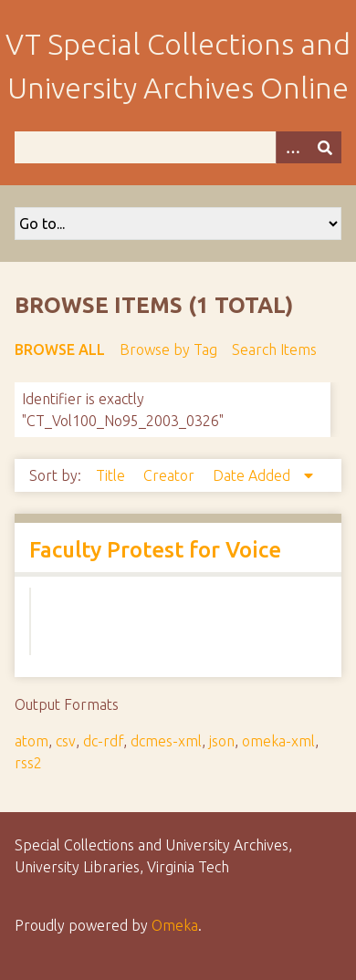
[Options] (292, 147)
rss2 (28, 763)
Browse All (60, 349)
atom (31, 741)
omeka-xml (278, 741)
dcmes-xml (166, 741)
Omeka (175, 925)
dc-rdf (103, 741)
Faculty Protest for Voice (155, 550)
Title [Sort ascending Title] (112, 475)
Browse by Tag (168, 349)
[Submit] (325, 147)
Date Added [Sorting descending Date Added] (253, 475)
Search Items (274, 349)
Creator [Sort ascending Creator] (171, 475)
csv (66, 741)
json (222, 741)
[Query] (178, 147)
